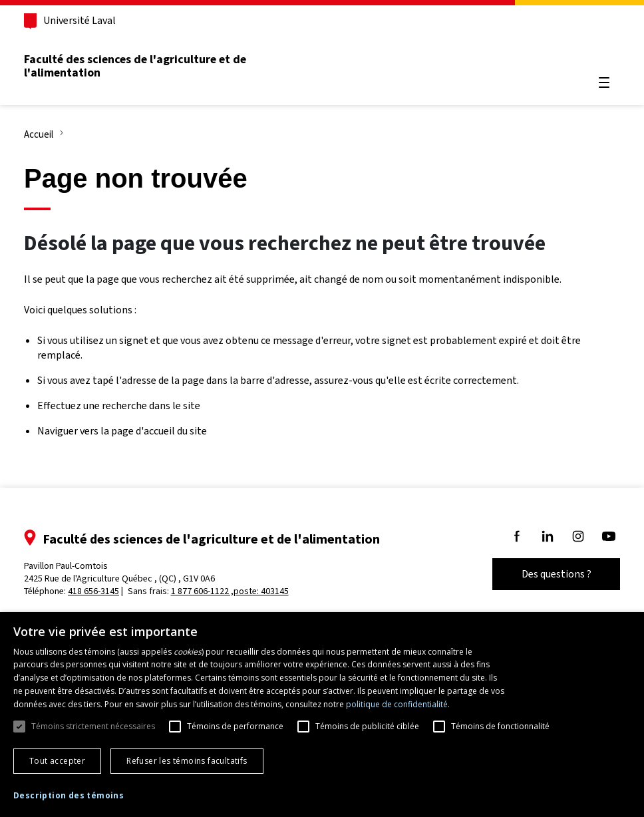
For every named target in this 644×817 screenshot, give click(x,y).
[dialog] (322, 715)
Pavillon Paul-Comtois (119, 572)
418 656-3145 (93, 591)
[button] (69, 796)
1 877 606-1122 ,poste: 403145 (230, 591)
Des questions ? (557, 574)
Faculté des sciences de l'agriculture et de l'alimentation (135, 66)
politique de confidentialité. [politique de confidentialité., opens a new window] (398, 704)
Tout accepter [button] (57, 761)
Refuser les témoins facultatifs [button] (187, 761)
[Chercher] (604, 51)
